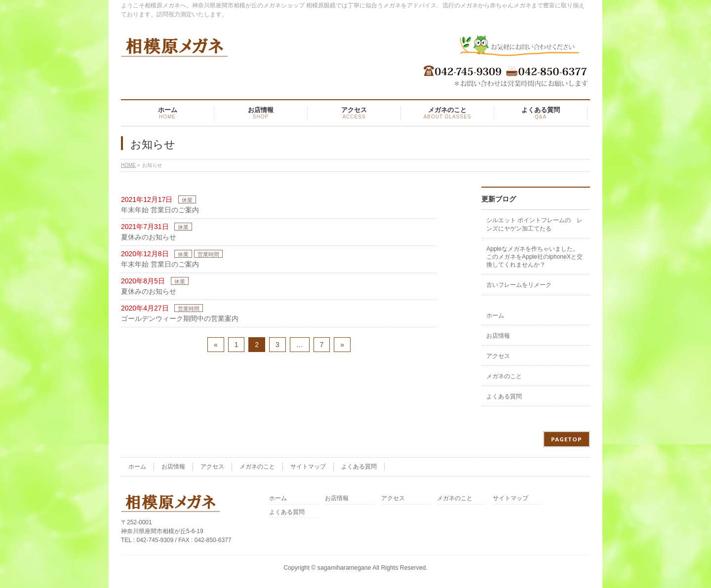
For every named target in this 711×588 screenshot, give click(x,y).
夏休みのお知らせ (149, 237)
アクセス (498, 356)
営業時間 (208, 254)
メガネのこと (504, 376)
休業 (187, 200)
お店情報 (498, 336)
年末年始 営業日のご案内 (160, 210)
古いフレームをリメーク (519, 285)
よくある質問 (504, 396)
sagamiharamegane (344, 568)
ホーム (495, 315)
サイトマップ (308, 467)
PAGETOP (567, 439)
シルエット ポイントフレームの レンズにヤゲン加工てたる (534, 224)
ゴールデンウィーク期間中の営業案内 (180, 318)
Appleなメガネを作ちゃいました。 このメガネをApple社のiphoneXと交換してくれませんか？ (535, 257)
